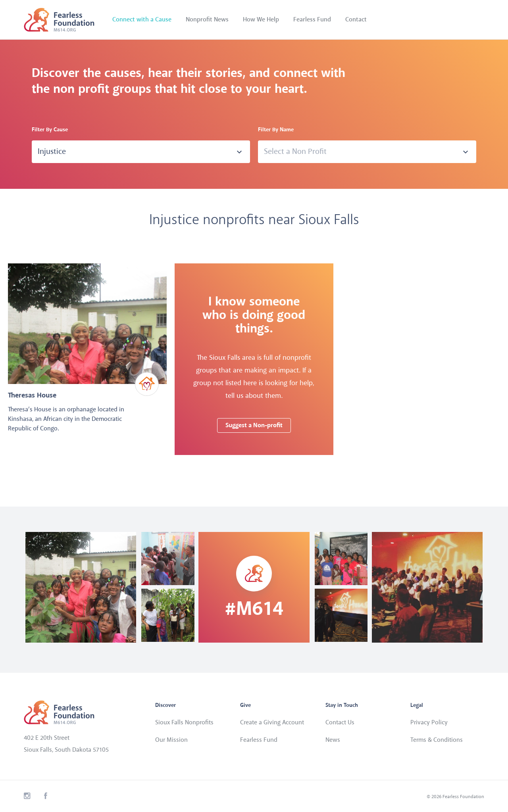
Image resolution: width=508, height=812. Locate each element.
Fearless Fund (312, 20)
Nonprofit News (207, 20)
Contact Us (340, 723)
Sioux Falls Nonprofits (184, 723)
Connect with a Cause (142, 20)
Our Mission (171, 740)
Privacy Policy (429, 723)
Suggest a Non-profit (254, 425)
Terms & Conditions (437, 740)
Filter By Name (276, 130)
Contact (356, 20)
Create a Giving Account (272, 723)
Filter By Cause (50, 130)
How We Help (261, 20)
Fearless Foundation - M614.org (59, 20)
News (333, 740)
